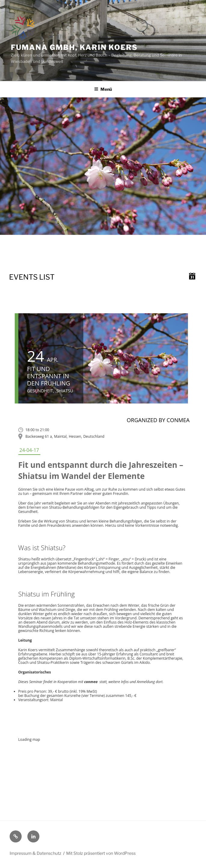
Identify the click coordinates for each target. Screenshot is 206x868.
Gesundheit (40, 391)
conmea (91, 682)
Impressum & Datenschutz (35, 853)
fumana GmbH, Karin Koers (74, 47)
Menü (103, 89)
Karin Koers (28, 650)
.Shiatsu (64, 391)
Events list (32, 277)
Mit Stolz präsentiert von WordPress (101, 853)
